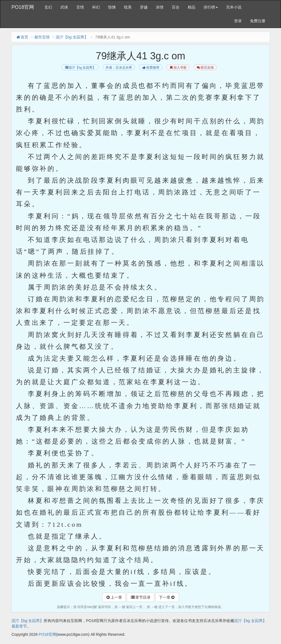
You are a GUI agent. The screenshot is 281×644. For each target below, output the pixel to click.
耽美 (128, 7)
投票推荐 (151, 68)
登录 (238, 21)
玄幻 (48, 7)
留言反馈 (205, 68)
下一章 (167, 597)
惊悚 (112, 7)
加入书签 (178, 68)
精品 (192, 7)
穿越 (144, 7)
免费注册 (258, 21)
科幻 (96, 7)
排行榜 (211, 7)
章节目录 (140, 597)
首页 (22, 37)
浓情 (160, 7)
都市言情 (42, 37)
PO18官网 (23, 7)
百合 (176, 7)
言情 (80, 7)
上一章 (114, 597)
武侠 (64, 7)
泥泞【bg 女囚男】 (72, 37)
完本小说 (234, 7)
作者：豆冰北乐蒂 (119, 68)
